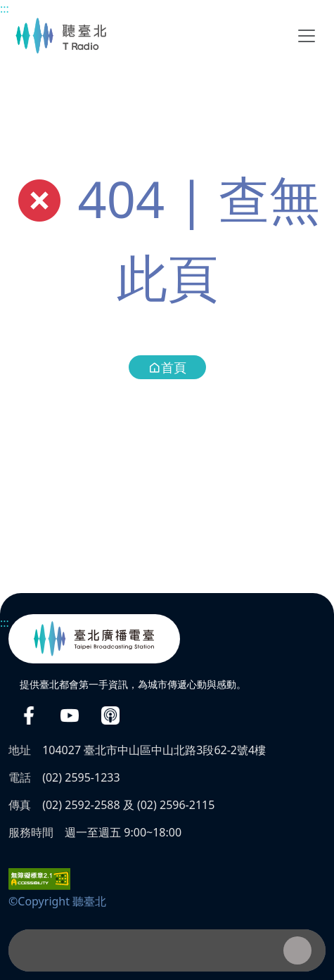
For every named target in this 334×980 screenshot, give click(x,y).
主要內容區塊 (7, 7)
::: (5, 8)
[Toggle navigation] (307, 36)
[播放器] (167, 950)
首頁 (167, 367)
